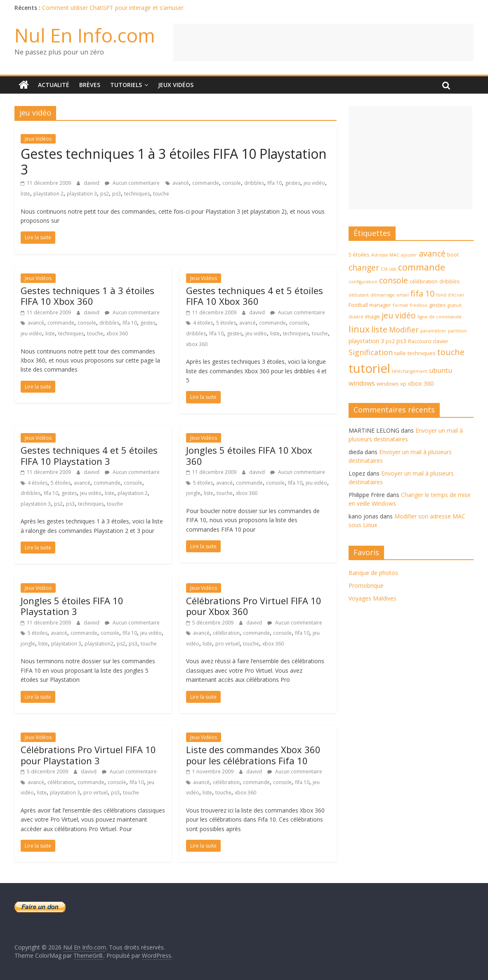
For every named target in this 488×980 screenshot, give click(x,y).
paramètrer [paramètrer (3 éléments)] (433, 331)
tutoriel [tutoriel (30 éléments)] (369, 368)
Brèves (90, 85)
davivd (92, 183)
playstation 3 (82, 194)
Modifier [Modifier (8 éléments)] (404, 330)
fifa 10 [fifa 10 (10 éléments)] (422, 293)
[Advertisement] (323, 42)
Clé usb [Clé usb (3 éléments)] (389, 269)
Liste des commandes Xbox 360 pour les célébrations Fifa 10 (253, 755)
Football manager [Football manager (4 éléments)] (370, 305)
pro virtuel (227, 644)
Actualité (54, 85)
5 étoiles (226, 323)
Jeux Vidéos (176, 85)
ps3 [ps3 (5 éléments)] (401, 341)
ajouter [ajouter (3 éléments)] (409, 255)
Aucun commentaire (132, 183)
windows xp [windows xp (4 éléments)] (391, 384)
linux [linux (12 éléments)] (359, 329)
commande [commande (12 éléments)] (422, 267)
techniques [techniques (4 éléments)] (422, 353)
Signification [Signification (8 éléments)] (371, 352)
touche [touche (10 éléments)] (451, 352)
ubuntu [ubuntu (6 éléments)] (441, 370)
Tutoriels (126, 85)
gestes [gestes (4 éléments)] (437, 305)
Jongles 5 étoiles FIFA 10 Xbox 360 (249, 455)
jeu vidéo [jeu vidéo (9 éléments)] (399, 316)
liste (25, 194)
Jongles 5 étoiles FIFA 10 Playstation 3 (72, 606)
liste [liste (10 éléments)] (379, 329)
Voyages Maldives (372, 598)
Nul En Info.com (85, 35)
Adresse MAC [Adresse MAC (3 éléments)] (385, 255)
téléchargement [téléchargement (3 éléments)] (410, 371)
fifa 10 (275, 183)
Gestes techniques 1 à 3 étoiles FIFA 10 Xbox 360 (87, 296)
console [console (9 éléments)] (394, 280)
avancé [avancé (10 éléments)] (432, 253)
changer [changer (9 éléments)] (364, 268)
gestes (293, 183)
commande (206, 183)
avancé (181, 183)
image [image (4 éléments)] (372, 316)
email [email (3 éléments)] (403, 295)
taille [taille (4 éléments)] (400, 353)
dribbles (254, 183)
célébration (226, 633)
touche (161, 194)
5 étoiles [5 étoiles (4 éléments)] (359, 254)
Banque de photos (373, 573)
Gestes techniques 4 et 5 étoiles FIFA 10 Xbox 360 (255, 296)
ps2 (105, 194)
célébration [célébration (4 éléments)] (424, 281)
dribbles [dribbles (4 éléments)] (450, 281)
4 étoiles (203, 323)
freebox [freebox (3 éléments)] (418, 305)
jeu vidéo (314, 183)
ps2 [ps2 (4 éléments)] (390, 341)
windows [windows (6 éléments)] (362, 383)
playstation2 (99, 644)
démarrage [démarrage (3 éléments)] (383, 295)
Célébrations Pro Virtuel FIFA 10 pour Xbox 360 (254, 606)
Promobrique (366, 585)
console (232, 183)
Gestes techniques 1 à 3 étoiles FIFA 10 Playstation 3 (174, 161)
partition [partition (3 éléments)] (457, 331)
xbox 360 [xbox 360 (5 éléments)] (421, 383)
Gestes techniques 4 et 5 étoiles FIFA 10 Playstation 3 (89, 455)
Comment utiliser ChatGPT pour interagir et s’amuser (113, 8)
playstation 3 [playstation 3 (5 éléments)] (366, 341)
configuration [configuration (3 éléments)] (363, 282)
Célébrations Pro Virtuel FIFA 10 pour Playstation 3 (88, 755)
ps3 (117, 194)
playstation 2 (48, 194)
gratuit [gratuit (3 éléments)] (455, 305)
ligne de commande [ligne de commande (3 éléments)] (440, 317)
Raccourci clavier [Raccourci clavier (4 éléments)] (428, 341)
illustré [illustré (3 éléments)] (356, 317)
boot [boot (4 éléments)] (453, 254)
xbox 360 (117, 333)
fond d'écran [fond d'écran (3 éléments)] (450, 295)
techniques (137, 194)
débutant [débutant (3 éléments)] (359, 295)
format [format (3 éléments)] (400, 305)
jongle (193, 493)
